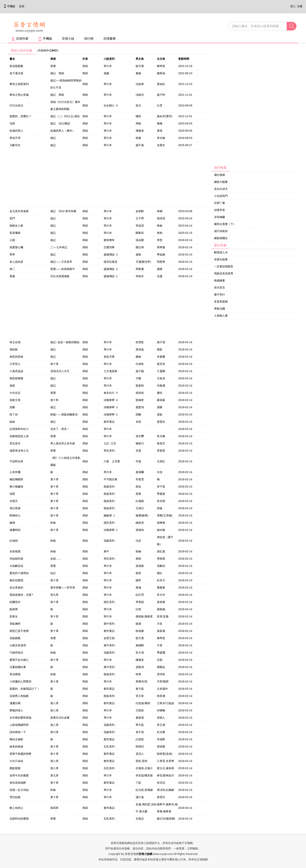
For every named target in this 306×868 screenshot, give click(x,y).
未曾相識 (15, 551)
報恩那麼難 (16, 378)
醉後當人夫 (221, 252)
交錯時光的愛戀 (19, 819)
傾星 (12, 494)
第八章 (54, 703)
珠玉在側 (15, 342)
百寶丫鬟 (220, 203)
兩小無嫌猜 (16, 487)
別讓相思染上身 (19, 436)
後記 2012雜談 (60, 123)
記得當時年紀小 (19, 429)
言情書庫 (109, 39)
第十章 (54, 364)
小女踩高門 (221, 196)
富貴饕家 (15, 233)
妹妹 (12, 422)
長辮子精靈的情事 (20, 754)
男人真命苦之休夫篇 (63, 443)
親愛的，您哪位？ (20, 116)
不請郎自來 (16, 461)
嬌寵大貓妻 (221, 182)
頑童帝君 (220, 210)
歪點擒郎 (15, 624)
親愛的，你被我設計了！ (25, 689)
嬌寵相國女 (221, 238)
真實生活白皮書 (60, 718)
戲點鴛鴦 (15, 768)
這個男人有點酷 (19, 696)
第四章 (54, 808)
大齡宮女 (15, 145)
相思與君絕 (16, 357)
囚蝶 (12, 407)
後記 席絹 (57, 73)
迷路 (12, 386)
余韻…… (56, 559)
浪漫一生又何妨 (19, 790)
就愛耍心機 (16, 247)
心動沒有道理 (18, 645)
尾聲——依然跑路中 (63, 269)
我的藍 (14, 349)
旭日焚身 (15, 508)
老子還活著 (16, 73)
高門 (12, 218)
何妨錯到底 (16, 559)
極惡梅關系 (16, 479)
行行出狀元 (16, 105)
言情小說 (68, 39)
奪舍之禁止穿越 (19, 95)
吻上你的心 (16, 808)
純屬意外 (15, 602)
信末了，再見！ (60, 429)
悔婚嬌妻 (220, 280)
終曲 (53, 523)
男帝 (12, 255)
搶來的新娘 (16, 747)
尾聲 (53, 66)
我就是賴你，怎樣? (21, 595)
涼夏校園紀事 (18, 667)
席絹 (85, 66)
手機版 (9, 6)
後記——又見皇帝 (61, 262)
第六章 (54, 732)
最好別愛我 (16, 580)
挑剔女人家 (16, 226)
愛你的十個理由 (19, 573)
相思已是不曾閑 (19, 631)
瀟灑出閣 (15, 703)
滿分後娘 (220, 175)
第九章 (54, 595)
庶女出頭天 (221, 189)
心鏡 (12, 240)
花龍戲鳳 (15, 638)
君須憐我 (15, 674)
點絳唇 (14, 609)
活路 (12, 123)
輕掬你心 (15, 515)
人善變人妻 (221, 316)
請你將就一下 (18, 732)
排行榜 (89, 39)
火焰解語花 (16, 566)
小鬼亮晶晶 (16, 371)
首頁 (22, 6)
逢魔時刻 (15, 530)
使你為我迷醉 (18, 783)
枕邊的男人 (16, 131)
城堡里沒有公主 (19, 451)
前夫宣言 (220, 288)
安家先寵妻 (221, 259)
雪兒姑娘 (15, 797)
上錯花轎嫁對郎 (19, 725)
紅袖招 (14, 541)
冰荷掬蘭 (220, 217)
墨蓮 (12, 276)
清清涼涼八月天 (60, 371)
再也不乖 (15, 138)
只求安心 (15, 364)
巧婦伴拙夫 (16, 653)
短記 (53, 573)
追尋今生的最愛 (19, 775)
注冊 (300, 6)
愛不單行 (220, 295)
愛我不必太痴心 (19, 660)
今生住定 (15, 393)
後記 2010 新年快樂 (63, 211)
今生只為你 (16, 761)
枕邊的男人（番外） (63, 131)
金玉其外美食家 (19, 211)
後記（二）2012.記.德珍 (65, 116)
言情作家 (20, 39)
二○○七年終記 (59, 247)
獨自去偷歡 (16, 739)
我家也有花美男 (224, 273)
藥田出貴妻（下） (225, 224)
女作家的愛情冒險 (20, 718)
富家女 (14, 616)
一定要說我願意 (224, 266)
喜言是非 (15, 443)
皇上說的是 (16, 262)
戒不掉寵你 (221, 231)
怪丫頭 (14, 414)
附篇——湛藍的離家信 (64, 414)
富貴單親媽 (221, 302)
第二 (12, 269)
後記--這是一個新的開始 (65, 342)
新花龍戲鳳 (16, 66)
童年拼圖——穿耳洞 (63, 588)
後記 (53, 138)
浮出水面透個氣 (60, 276)
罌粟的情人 (16, 710)
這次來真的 (16, 588)
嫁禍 (12, 523)
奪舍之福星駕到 (19, 84)
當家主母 (15, 400)
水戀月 (14, 501)
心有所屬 (15, 472)
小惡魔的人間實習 (20, 681)
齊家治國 (220, 309)
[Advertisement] (240, 106)
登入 (293, 6)
